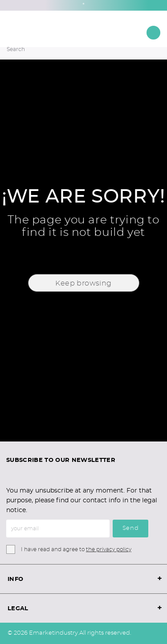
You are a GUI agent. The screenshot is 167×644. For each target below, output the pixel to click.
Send (131, 528)
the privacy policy (109, 549)
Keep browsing (83, 283)
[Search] (71, 49)
